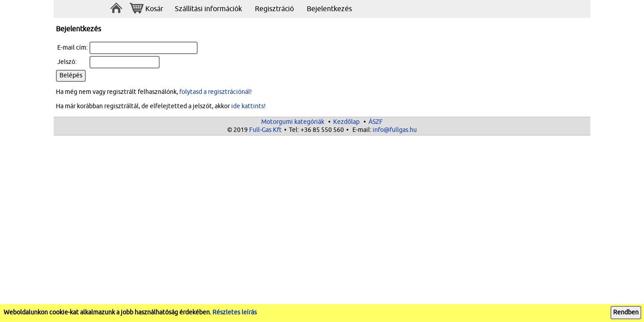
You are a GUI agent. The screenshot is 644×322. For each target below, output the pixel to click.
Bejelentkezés (329, 9)
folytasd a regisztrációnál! (216, 92)
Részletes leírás (235, 312)
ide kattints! (248, 106)
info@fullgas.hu (395, 130)
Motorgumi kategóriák (293, 122)
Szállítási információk (208, 9)
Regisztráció (274, 9)
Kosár (146, 9)
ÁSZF (376, 122)
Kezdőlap (346, 122)
